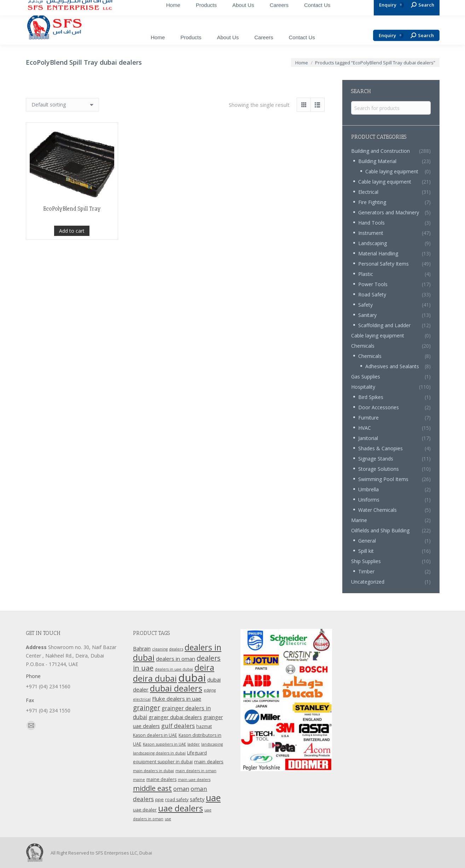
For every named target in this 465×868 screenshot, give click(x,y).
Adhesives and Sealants (392, 366)
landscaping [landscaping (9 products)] (212, 744)
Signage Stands (376, 459)
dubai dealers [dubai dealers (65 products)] (176, 688)
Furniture (368, 418)
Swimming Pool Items (383, 479)
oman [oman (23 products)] (181, 789)
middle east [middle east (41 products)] (152, 788)
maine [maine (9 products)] (139, 780)
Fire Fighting (372, 202)
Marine (359, 520)
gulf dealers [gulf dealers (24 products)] (178, 726)
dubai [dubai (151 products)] (192, 678)
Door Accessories (379, 407)
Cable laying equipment (392, 171)
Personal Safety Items (383, 264)
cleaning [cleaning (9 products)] (160, 649)
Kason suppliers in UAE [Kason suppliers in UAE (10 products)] (164, 744)
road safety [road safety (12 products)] (177, 800)
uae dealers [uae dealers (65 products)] (181, 808)
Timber (366, 571)
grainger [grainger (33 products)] (147, 708)
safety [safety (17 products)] (197, 799)
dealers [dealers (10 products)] (176, 649)
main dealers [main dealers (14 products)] (209, 762)
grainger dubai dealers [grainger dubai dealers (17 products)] (175, 717)
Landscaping (373, 243)
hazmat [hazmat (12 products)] (204, 726)
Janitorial (368, 438)
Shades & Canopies (380, 448)
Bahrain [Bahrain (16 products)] (142, 649)
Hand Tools (371, 223)
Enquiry (391, 36)
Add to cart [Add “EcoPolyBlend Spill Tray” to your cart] (72, 279)
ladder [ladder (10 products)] (194, 744)
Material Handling (378, 253)
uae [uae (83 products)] (213, 798)
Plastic (366, 274)
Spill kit (366, 551)
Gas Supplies (366, 377)
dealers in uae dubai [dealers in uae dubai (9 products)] (174, 669)
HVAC (365, 428)
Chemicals (363, 346)
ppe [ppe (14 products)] (159, 799)
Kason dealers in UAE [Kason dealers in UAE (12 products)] (155, 735)
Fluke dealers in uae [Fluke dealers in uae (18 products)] (177, 699)
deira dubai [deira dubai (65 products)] (155, 678)
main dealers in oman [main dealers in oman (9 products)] (196, 771)
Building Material (377, 161)
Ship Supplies (366, 561)
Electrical (368, 192)
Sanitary (367, 315)
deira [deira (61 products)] (204, 667)
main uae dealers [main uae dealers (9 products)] (194, 780)
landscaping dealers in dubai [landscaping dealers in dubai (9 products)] (159, 753)
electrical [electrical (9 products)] (142, 699)
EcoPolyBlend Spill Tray (72, 256)
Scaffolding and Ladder (384, 325)
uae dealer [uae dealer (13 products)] (145, 810)
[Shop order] (62, 105)
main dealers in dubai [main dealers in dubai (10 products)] (153, 771)
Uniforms (369, 500)
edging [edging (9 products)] (210, 690)
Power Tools (373, 284)
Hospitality (363, 387)
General (367, 541)
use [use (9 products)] (168, 819)
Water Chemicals (377, 510)
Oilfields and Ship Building (380, 530)
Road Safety (372, 294)
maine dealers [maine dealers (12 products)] (161, 779)
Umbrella (368, 489)
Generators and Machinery (389, 212)
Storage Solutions (379, 469)
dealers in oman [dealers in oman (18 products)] (176, 659)
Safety (365, 305)
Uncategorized (368, 582)
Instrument (371, 233)
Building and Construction (380, 151)
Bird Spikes (371, 397)
